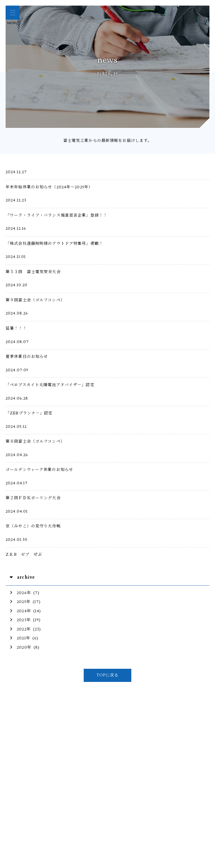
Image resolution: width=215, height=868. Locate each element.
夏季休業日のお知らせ (27, 357)
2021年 (20, 638)
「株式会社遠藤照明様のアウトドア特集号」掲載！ (54, 244)
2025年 (20, 602)
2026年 (20, 593)
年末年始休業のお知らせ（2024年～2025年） (49, 187)
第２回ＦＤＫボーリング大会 (33, 498)
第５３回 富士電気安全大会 (33, 272)
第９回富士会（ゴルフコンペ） (35, 300)
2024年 (20, 611)
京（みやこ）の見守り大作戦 (33, 526)
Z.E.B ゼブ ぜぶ (26, 554)
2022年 (20, 629)
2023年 (20, 620)
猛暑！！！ (16, 328)
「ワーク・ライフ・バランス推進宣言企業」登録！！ (56, 215)
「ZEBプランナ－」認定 (31, 413)
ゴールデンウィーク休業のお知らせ (39, 470)
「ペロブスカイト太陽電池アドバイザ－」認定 (50, 385)
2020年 (21, 647)
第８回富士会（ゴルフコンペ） (35, 441)
